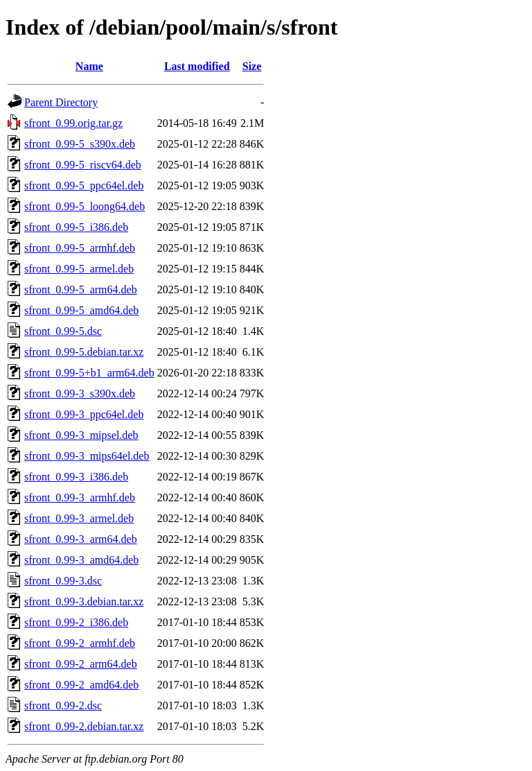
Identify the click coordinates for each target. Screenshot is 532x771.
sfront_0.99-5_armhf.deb (80, 248)
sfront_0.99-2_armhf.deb (80, 643)
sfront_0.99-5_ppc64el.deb (84, 185)
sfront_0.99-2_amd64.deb (81, 685)
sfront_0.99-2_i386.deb (76, 622)
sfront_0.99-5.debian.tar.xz (84, 352)
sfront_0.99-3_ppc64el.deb (84, 414)
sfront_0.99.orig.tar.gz (73, 123)
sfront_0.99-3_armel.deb (79, 518)
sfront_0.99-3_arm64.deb (81, 539)
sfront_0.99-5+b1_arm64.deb (89, 373)
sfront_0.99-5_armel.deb (79, 269)
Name (89, 66)
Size (252, 66)
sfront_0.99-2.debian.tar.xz (84, 726)
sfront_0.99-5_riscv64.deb (83, 165)
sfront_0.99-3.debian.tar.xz (84, 601)
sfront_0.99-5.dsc (63, 331)
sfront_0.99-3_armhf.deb (80, 497)
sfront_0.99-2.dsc (63, 705)
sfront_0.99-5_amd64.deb (81, 310)
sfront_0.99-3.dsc (63, 581)
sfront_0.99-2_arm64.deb (81, 664)
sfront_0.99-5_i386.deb (76, 227)
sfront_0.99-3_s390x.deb (80, 393)
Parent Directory (61, 102)
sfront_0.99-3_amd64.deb (81, 560)
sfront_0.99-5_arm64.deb (81, 289)
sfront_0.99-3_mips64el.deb (87, 456)
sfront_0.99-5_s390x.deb (80, 144)
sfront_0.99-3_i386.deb (76, 477)
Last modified (197, 66)
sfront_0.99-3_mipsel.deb (81, 435)
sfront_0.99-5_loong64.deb (85, 206)
